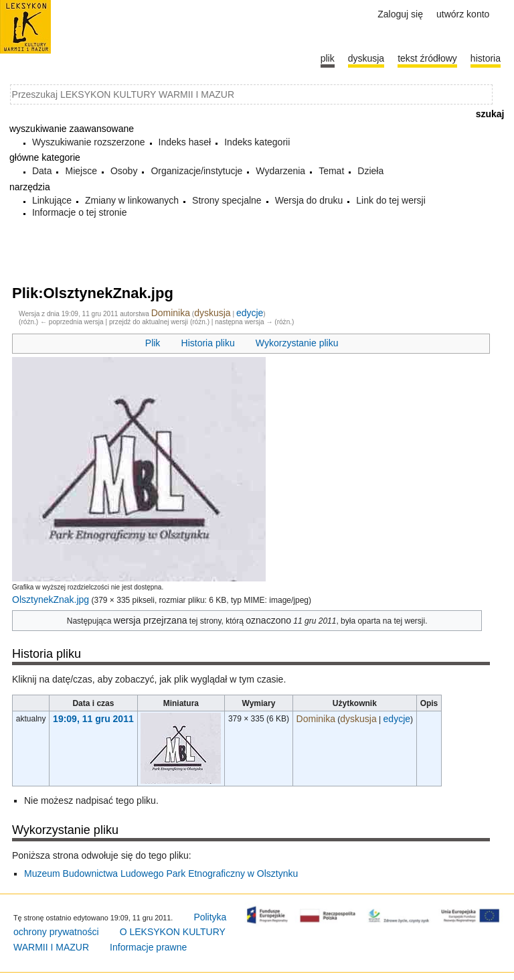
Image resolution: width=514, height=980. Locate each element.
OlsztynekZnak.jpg (51, 600)
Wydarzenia (280, 171)
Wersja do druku (309, 200)
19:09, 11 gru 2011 (93, 719)
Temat (331, 171)
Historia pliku (208, 343)
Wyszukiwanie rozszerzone (89, 142)
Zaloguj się (400, 14)
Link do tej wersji (391, 200)
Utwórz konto (463, 14)
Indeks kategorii (257, 142)
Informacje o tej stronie (80, 212)
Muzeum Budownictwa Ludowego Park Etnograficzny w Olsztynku (161, 873)
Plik (153, 343)
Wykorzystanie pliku (297, 343)
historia (486, 58)
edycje (250, 313)
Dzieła (370, 171)
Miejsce (81, 171)
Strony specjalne (227, 200)
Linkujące (52, 200)
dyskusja (212, 313)
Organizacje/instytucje (196, 171)
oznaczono (268, 620)
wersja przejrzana (151, 620)
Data (42, 171)
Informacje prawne (148, 947)
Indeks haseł (185, 142)
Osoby (124, 171)
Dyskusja (366, 58)
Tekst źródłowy (427, 58)
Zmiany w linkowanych (132, 200)
